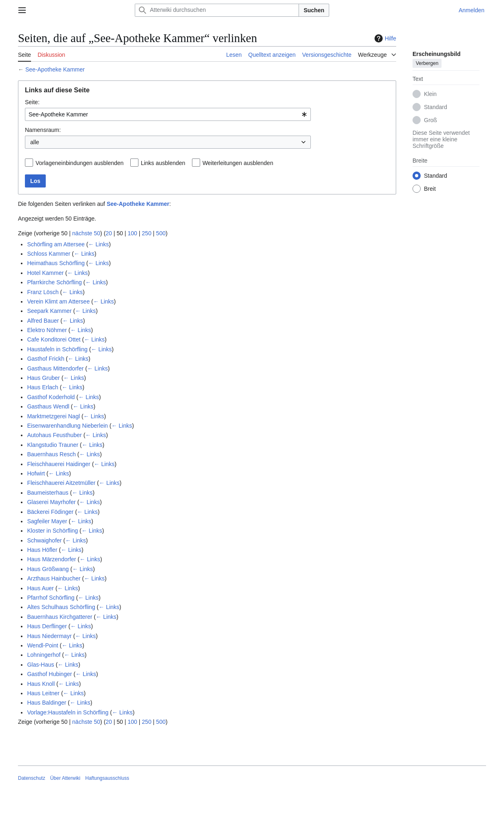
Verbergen (427, 63)
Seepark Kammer (49, 311)
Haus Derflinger (47, 626)
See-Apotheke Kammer (55, 69)
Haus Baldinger (47, 703)
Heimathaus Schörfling (56, 263)
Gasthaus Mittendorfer (55, 368)
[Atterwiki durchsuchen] (217, 10)
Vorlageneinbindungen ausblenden (80, 163)
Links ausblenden (163, 163)
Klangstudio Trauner (52, 445)
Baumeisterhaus (48, 493)
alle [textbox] (35, 142)
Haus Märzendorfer (51, 559)
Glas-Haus (40, 665)
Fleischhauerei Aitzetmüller (61, 483)
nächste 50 (86, 233)
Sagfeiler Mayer (47, 521)
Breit (430, 189)
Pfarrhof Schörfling (51, 598)
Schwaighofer (44, 540)
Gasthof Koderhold (51, 397)
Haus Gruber (43, 378)
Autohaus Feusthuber (54, 435)
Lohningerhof (44, 655)
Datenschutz (32, 778)
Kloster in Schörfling (52, 531)
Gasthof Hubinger (49, 674)
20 (109, 233)
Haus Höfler (42, 550)
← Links (99, 244)
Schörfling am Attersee (56, 244)
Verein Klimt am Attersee (58, 301)
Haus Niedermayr (49, 636)
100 (133, 233)
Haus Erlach (42, 387)
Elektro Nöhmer (47, 330)
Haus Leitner (43, 693)
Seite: (32, 102)
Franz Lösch (43, 292)
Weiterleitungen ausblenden (238, 163)
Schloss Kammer (49, 254)
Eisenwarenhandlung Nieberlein (67, 426)
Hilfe (384, 38)
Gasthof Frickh (46, 359)
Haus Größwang (48, 569)
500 (161, 233)
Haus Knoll (41, 684)
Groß (430, 120)
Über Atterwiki (65, 778)
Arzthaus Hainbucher (54, 578)
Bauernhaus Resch (51, 454)
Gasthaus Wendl (48, 406)
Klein (430, 94)
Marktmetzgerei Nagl (53, 416)
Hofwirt (36, 473)
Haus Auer (40, 588)
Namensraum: (43, 130)
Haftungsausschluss (107, 778)
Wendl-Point (42, 645)
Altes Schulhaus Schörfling (61, 607)
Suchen (314, 10)
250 (146, 233)
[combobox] (168, 114)
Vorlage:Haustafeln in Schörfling (68, 712)
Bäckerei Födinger (50, 512)
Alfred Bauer (43, 321)
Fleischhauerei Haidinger (59, 464)
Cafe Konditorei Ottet (54, 339)
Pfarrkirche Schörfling (54, 282)
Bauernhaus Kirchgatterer (60, 617)
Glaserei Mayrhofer (51, 502)
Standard (436, 107)
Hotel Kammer (45, 273)
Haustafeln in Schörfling (57, 349)
